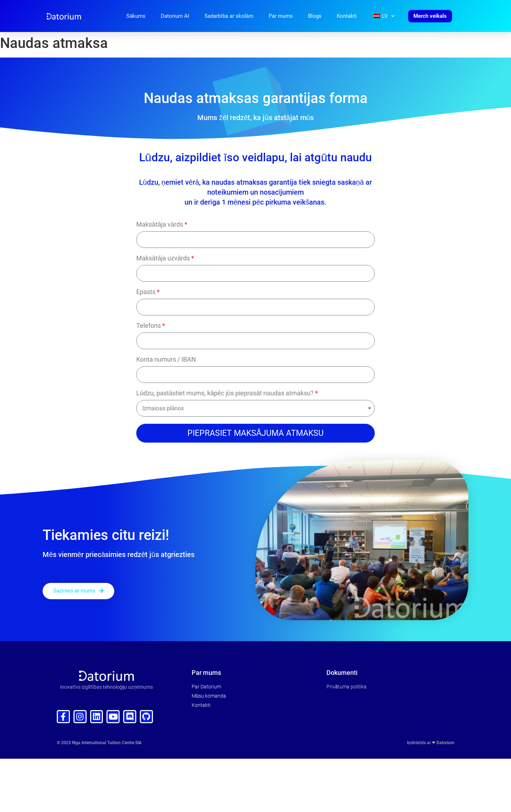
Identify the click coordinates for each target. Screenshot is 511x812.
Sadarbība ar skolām (229, 16)
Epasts (146, 292)
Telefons (149, 326)
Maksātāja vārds (160, 225)
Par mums (281, 16)
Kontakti (347, 16)
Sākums (136, 16)
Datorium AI (175, 16)
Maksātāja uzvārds (163, 258)
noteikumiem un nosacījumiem (256, 192)
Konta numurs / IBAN (166, 360)
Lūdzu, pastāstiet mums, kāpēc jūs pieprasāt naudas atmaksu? (225, 393)
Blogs (315, 16)
